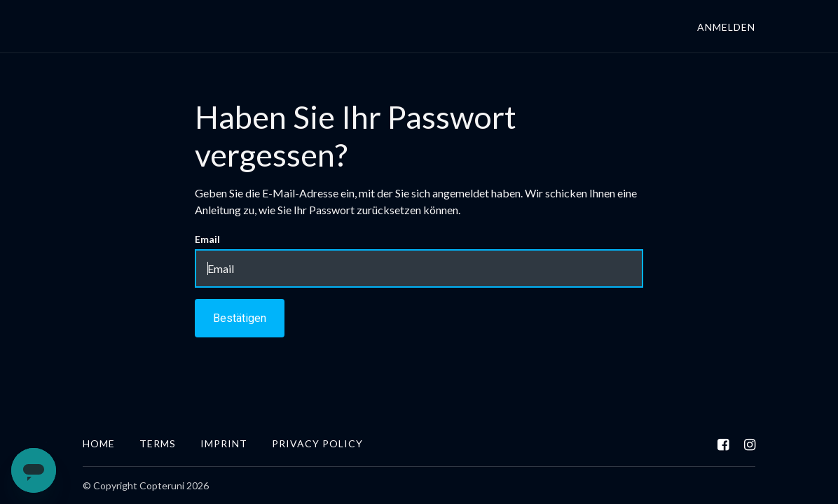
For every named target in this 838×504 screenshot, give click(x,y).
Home (99, 443)
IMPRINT (224, 443)
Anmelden (726, 27)
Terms (158, 443)
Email (207, 239)
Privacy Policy (317, 443)
